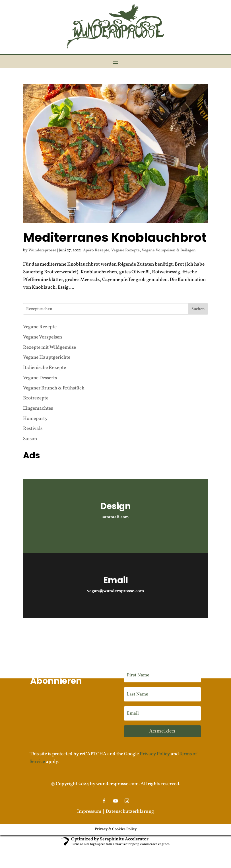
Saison (30, 428)
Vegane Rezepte (125, 240)
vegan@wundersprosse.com (116, 580)
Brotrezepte (36, 387)
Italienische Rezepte (45, 357)
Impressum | (91, 801)
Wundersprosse (42, 240)
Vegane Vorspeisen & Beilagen (169, 240)
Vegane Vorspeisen (43, 326)
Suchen (198, 298)
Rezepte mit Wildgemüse (49, 337)
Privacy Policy (155, 743)
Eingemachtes (38, 398)
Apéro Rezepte (96, 240)
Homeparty (35, 408)
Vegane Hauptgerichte (47, 347)
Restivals (33, 418)
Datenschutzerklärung (130, 801)
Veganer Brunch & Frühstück (54, 377)
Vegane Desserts (40, 367)
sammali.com (116, 506)
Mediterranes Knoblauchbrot (115, 227)
